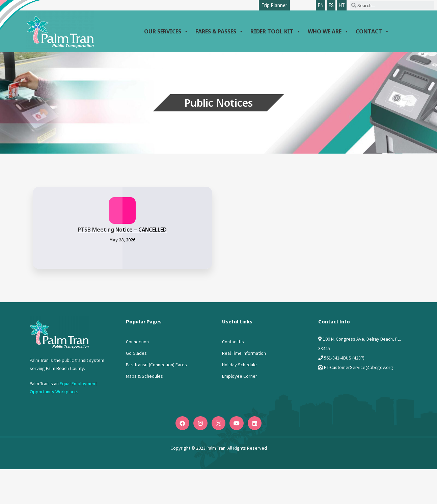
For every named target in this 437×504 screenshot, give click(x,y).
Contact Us (233, 342)
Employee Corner (240, 376)
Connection (137, 342)
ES (331, 5)
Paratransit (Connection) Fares (156, 365)
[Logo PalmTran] (59, 333)
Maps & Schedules (144, 376)
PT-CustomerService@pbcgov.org (359, 367)
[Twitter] (219, 423)
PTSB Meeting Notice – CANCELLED (122, 230)
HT (342, 5)
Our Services (166, 31)
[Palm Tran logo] (60, 30)
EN (321, 5)
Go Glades (136, 353)
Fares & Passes (220, 31)
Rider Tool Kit (276, 31)
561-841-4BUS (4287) (344, 358)
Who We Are (328, 31)
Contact (373, 31)
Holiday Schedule (239, 365)
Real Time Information (244, 353)
